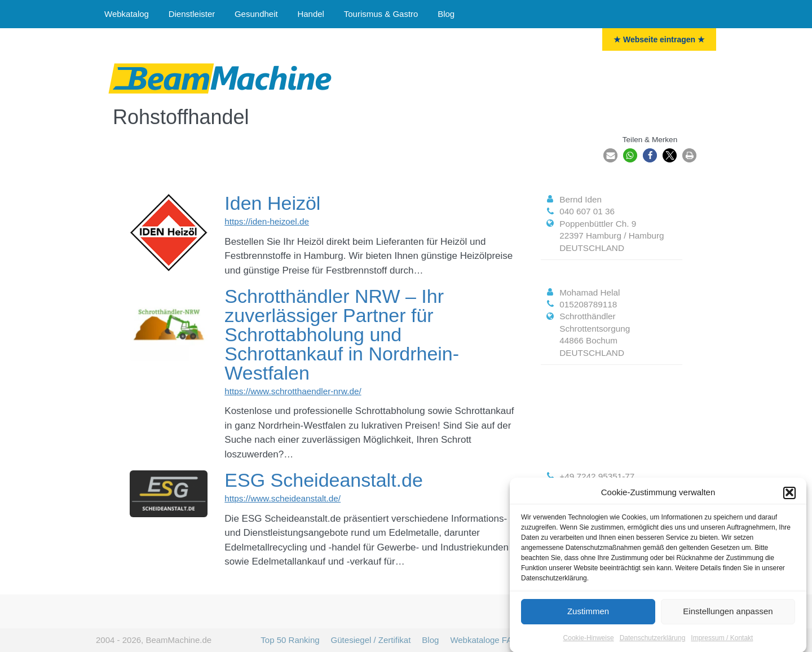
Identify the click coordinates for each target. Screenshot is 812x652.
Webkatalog (127, 14)
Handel (311, 14)
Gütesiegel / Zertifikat (371, 640)
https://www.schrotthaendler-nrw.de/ (293, 391)
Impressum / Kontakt (722, 642)
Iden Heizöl (272, 203)
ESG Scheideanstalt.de (324, 480)
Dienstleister (192, 14)
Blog (446, 14)
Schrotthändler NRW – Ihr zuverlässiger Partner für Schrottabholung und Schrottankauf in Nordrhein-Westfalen (342, 334)
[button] (789, 497)
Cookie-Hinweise (589, 642)
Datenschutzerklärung (653, 642)
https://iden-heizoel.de (267, 221)
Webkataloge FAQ (484, 640)
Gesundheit (256, 14)
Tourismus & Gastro (381, 14)
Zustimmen (588, 616)
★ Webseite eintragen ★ (659, 39)
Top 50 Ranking (290, 640)
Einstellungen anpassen (728, 616)
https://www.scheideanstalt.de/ (283, 498)
